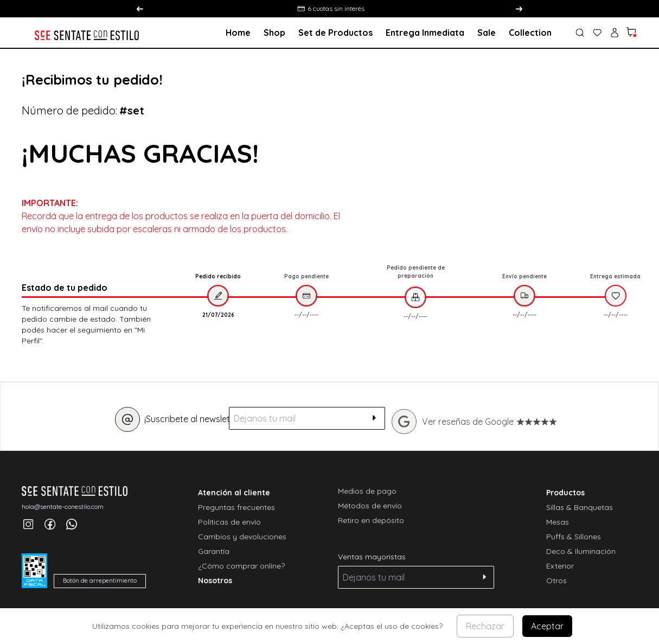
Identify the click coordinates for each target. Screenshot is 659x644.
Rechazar (485, 626)
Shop (274, 33)
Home (238, 33)
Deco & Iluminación (581, 551)
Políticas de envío (229, 522)
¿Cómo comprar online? (241, 566)
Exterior (560, 566)
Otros (556, 581)
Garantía (214, 551)
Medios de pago (367, 491)
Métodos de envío (370, 506)
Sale (487, 33)
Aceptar (547, 626)
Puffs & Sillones (574, 537)
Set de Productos (335, 33)
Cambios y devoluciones (242, 537)
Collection (530, 33)
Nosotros (215, 581)
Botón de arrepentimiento (100, 581)
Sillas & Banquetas (580, 507)
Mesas (558, 522)
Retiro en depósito (371, 520)
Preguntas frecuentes (236, 507)
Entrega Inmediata (425, 33)
